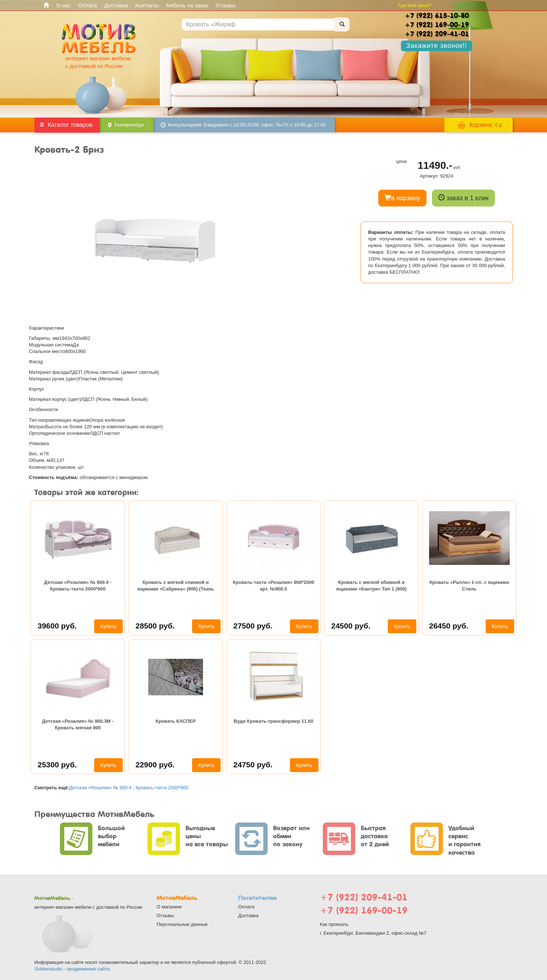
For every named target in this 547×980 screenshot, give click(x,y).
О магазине (169, 907)
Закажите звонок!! (437, 46)
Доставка (116, 5)
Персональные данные (182, 924)
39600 (57, 626)
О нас (64, 5)
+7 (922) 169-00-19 (364, 910)
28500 (155, 626)
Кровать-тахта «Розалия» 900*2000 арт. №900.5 (274, 586)
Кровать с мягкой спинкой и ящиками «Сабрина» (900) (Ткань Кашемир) (176, 587)
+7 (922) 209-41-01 (364, 897)
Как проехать (334, 924)
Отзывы (226, 5)
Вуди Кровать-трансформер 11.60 (273, 721)
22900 (155, 765)
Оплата (88, 5)
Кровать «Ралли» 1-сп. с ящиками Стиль (469, 586)
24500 (351, 626)
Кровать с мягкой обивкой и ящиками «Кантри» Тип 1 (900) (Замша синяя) (371, 587)
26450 (449, 626)
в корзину (402, 198)
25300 (57, 765)
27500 (253, 626)
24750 (253, 765)
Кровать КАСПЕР (176, 721)
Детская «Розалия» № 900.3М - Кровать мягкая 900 (78, 724)
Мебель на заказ (187, 5)
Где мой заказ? (415, 5)
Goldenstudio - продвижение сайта (72, 969)
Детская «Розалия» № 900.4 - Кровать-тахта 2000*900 (78, 586)
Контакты (147, 5)
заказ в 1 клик (464, 198)
